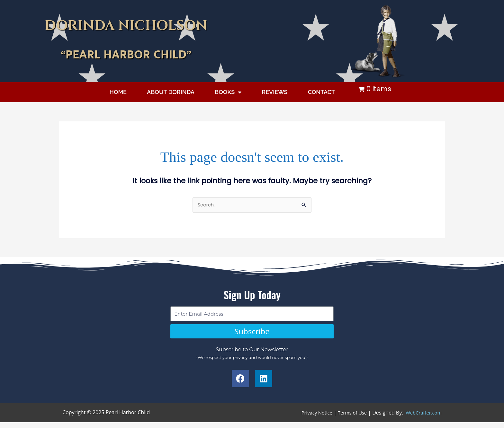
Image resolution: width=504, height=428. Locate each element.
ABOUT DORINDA (171, 92)
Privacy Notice (309, 415)
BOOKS (228, 92)
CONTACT (321, 92)
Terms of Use (347, 415)
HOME (118, 92)
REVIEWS (274, 92)
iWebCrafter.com (421, 415)
